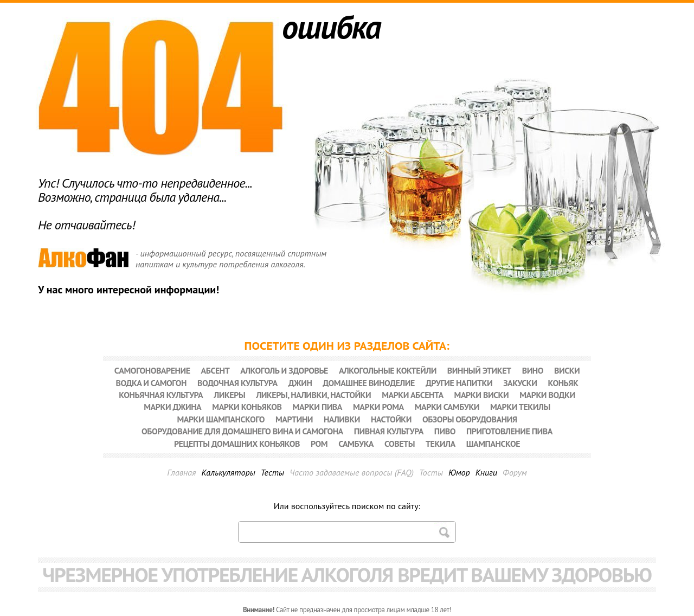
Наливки (342, 419)
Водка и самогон (151, 383)
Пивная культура (389, 431)
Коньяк (563, 383)
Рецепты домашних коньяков (237, 444)
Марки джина (172, 407)
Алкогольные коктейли (388, 370)
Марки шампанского (221, 419)
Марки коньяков (247, 407)
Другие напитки (459, 383)
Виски (567, 370)
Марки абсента (412, 395)
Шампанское (493, 444)
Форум (515, 472)
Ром (319, 444)
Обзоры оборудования (470, 419)
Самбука (356, 444)
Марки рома (378, 407)
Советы (400, 444)
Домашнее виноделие (369, 383)
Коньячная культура (161, 395)
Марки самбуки (447, 407)
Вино (533, 370)
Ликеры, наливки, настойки (313, 395)
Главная (181, 472)
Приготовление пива (509, 431)
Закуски (520, 383)
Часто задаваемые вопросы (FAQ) (352, 472)
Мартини (294, 419)
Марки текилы (520, 407)
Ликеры (229, 395)
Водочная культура (237, 383)
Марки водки (547, 395)
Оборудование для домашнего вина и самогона (242, 431)
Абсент (216, 370)
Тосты (431, 472)
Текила (441, 444)
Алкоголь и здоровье (284, 370)
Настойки (391, 419)
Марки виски (482, 395)
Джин (300, 383)
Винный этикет (479, 370)
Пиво (445, 431)
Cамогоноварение (152, 370)
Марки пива (317, 407)
